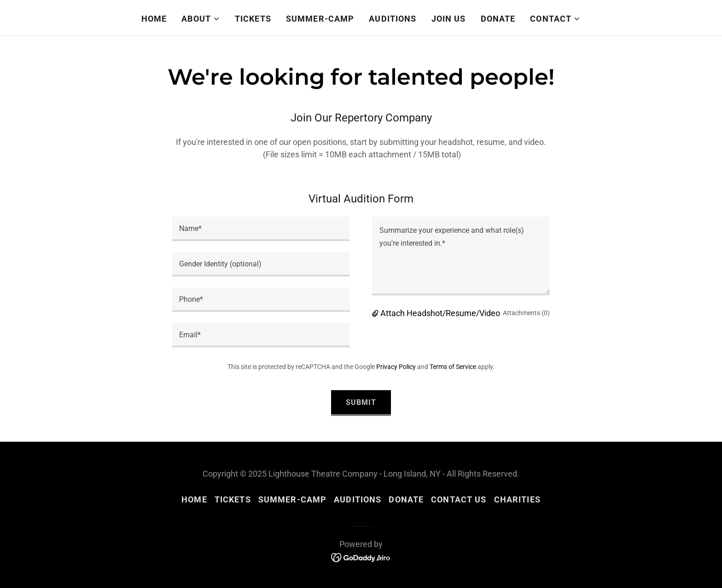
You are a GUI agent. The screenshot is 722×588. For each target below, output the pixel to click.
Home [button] (194, 499)
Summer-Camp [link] (320, 19)
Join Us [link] (449, 19)
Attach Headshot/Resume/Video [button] (440, 313)
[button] (201, 19)
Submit (361, 402)
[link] (361, 557)
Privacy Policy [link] (396, 367)
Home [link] (154, 19)
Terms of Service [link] (453, 367)
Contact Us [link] (459, 499)
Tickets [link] (253, 19)
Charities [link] (517, 499)
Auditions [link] (393, 19)
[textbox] (261, 229)
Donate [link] (498, 19)
